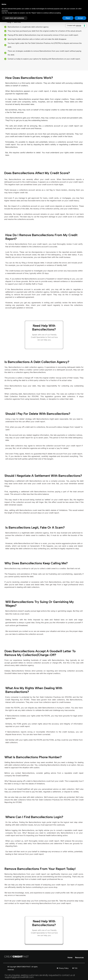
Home (70, 957)
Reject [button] (68, 18)
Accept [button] (80, 18)
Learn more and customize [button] (15, 18)
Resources (79, 957)
